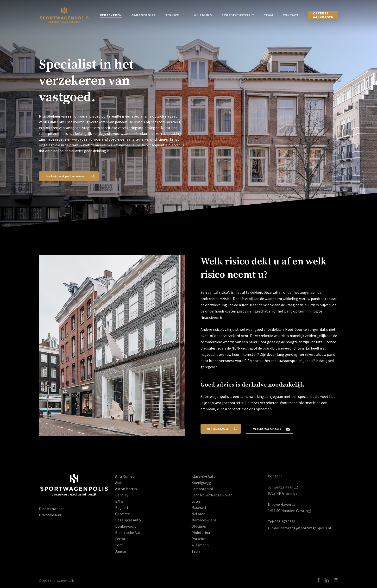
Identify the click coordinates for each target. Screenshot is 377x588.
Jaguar (121, 551)
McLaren (198, 514)
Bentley (122, 495)
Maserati (199, 507)
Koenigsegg (201, 482)
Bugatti (122, 507)
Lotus (196, 501)
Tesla (196, 551)
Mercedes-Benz (204, 520)
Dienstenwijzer (51, 509)
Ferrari (121, 539)
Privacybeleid (50, 515)
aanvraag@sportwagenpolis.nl (306, 528)
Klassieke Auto (204, 476)
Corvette (123, 514)
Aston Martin (126, 489)
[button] (69, 176)
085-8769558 (285, 522)
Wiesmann (200, 545)
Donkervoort (126, 526)
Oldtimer (199, 526)
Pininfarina (201, 532)
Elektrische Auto (129, 532)
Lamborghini (202, 489)
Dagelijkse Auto (128, 520)
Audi (119, 482)
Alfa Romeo (125, 476)
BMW (119, 501)
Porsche (198, 539)
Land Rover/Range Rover (212, 495)
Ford (119, 545)
